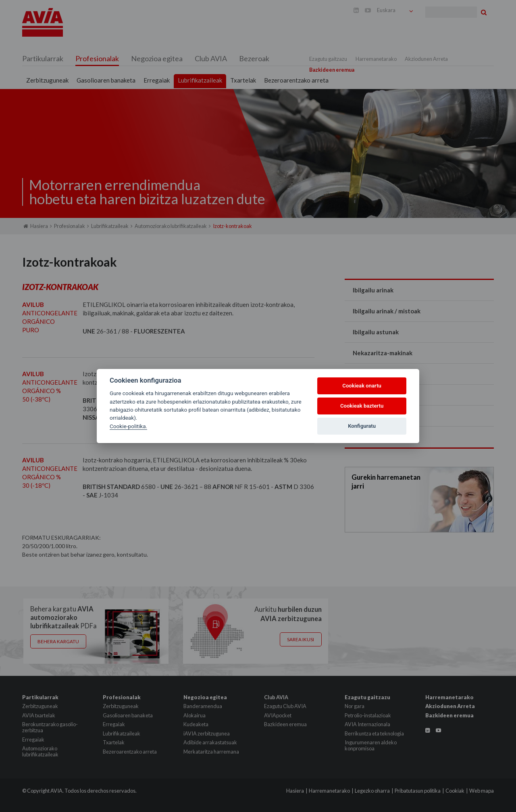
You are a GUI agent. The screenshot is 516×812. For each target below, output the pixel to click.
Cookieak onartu (362, 386)
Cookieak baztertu (362, 406)
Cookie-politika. (128, 426)
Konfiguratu (362, 426)
